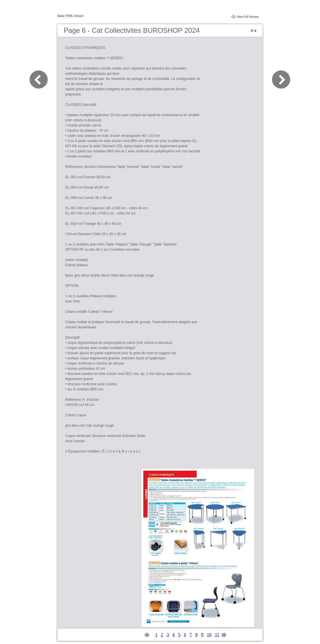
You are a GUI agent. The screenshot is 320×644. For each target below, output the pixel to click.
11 (217, 635)
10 (209, 635)
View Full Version (248, 17)
